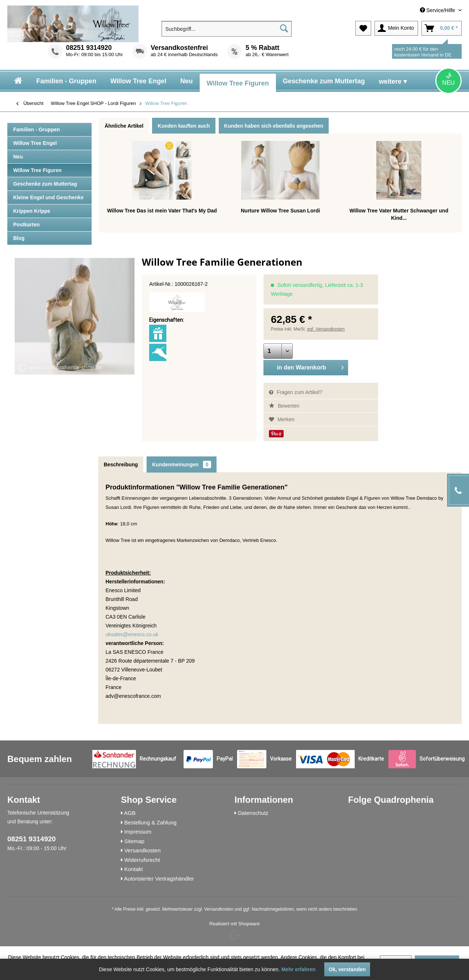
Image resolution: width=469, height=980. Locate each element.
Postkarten (26, 225)
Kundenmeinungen (181, 465)
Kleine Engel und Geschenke (48, 197)
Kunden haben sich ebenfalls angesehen (274, 126)
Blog (19, 238)
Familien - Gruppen (37, 130)
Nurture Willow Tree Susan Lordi (280, 211)
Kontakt (134, 869)
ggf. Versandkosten (326, 329)
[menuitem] (409, 10)
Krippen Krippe (32, 211)
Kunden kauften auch (184, 126)
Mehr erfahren (298, 969)
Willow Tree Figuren (37, 170)
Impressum (138, 832)
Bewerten (284, 406)
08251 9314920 (89, 48)
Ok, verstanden (347, 969)
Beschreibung (121, 465)
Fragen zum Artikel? (296, 392)
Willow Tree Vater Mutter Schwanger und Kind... (399, 214)
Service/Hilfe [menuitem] (438, 10)
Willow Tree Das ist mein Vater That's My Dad (162, 211)
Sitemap (134, 841)
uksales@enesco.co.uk (132, 634)
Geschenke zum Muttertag (45, 184)
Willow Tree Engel (35, 143)
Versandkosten (142, 850)
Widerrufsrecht (142, 860)
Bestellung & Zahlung (150, 822)
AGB (130, 813)
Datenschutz (253, 813)
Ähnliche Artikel (124, 126)
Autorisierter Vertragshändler (159, 879)
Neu (18, 157)
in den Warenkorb (310, 366)
